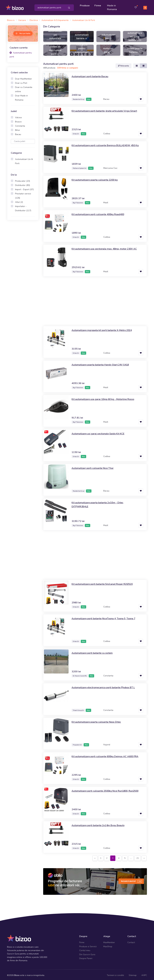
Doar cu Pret (21, 82)
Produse (85, 5)
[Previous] (95, 857)
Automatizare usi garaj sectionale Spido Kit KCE (101, 432)
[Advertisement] (23, 268)
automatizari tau (108, 35)
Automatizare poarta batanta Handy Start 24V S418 (103, 363)
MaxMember (109, 941)
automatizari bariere (82, 35)
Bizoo (17, 974)
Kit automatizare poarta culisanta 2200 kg (97, 178)
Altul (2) (19, 201)
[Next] (144, 857)
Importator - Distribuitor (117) (23, 207)
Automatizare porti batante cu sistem (94, 652)
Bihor (18, 129)
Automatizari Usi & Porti (24, 160)
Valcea (18, 116)
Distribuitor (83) (22, 184)
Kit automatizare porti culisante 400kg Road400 (101, 213)
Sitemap (133, 974)
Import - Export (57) (24, 188)
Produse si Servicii (88, 945)
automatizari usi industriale (55, 35)
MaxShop (108, 945)
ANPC (144, 974)
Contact (131, 941)
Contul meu (85, 949)
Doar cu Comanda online (24, 88)
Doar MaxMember (23, 77)
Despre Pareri (86, 957)
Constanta (20, 124)
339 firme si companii (68, 66)
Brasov (18, 120)
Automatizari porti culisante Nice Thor (95, 467)
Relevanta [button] (123, 64)
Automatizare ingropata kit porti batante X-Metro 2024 (105, 329)
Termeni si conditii (115, 974)
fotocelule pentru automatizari (82, 49)
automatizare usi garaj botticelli (135, 35)
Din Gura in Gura (87, 953)
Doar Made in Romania (21, 96)
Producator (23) (22, 180)
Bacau (18, 133)
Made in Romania (113, 7)
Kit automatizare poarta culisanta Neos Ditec (99, 720)
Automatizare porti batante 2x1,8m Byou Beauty (101, 824)
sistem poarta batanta (135, 49)
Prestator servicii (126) (23, 194)
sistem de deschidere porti (55, 49)
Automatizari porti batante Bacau (92, 75)
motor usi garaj (108, 49)
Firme (99, 5)
